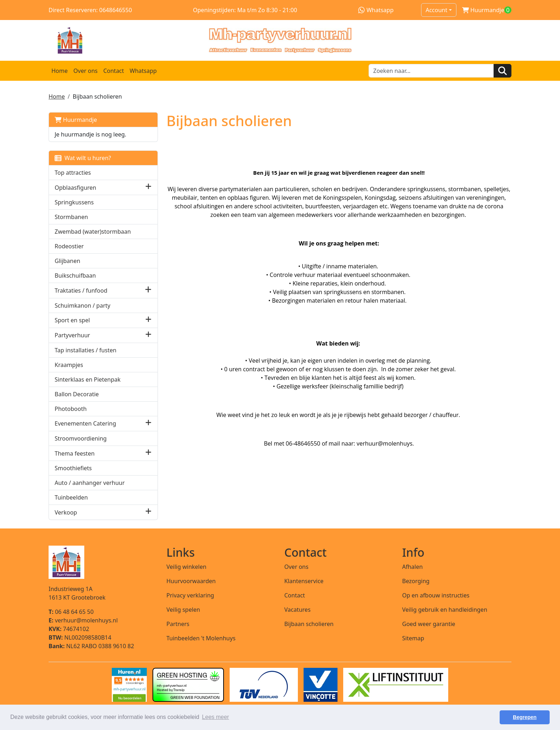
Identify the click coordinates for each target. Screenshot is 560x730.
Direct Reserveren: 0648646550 (90, 10)
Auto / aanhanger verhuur (90, 483)
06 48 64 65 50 (71, 612)
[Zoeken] (502, 71)
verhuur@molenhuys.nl (83, 620)
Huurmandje (76, 120)
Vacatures (297, 610)
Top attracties (73, 173)
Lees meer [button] (216, 717)
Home (60, 71)
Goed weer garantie (429, 624)
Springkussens (74, 202)
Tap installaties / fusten (86, 350)
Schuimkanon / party (82, 306)
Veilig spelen (183, 610)
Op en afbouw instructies (436, 595)
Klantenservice (304, 581)
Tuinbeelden (71, 497)
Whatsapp (376, 10)
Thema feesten (75, 453)
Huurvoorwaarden (191, 581)
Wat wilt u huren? (83, 158)
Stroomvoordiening (81, 438)
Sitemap (413, 638)
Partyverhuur (72, 335)
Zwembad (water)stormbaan (93, 232)
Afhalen (412, 567)
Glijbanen (67, 261)
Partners (178, 624)
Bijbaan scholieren (309, 624)
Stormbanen (71, 217)
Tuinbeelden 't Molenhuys (201, 638)
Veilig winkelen (186, 567)
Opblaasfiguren (75, 188)
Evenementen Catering (85, 423)
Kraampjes (69, 365)
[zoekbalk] (431, 71)
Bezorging (416, 581)
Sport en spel (72, 320)
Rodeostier (69, 246)
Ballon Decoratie (77, 394)
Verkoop (66, 512)
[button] (148, 187)
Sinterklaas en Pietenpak (88, 379)
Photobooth (71, 409)
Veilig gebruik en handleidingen (445, 610)
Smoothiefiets (73, 468)
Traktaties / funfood (81, 290)
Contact (114, 71)
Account (437, 10)
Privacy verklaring (190, 595)
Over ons (86, 71)
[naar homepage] (280, 40)
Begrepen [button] (525, 717)
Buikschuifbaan (75, 275)
